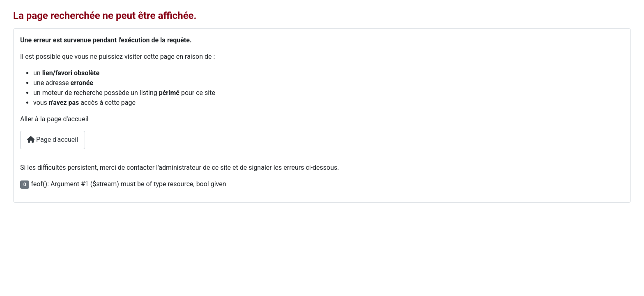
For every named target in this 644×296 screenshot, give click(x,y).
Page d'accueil (53, 140)
